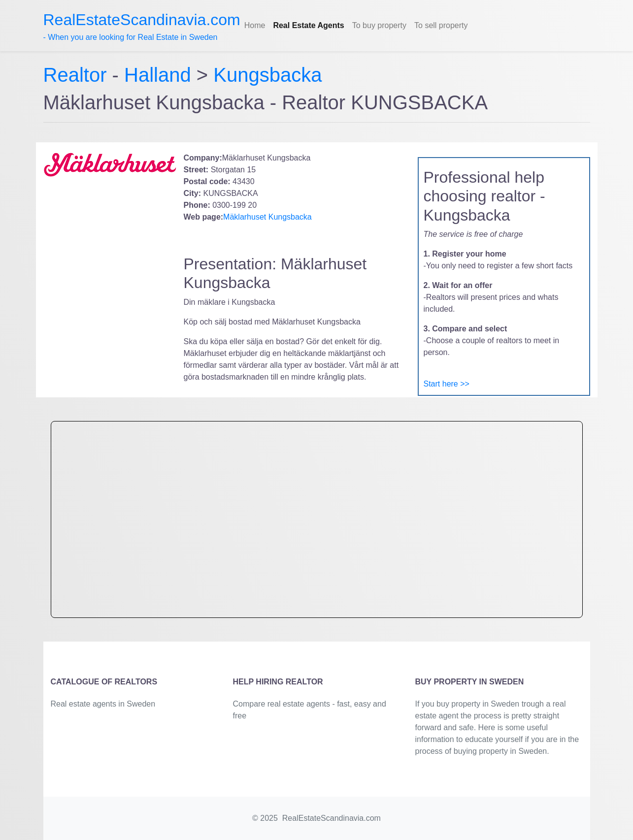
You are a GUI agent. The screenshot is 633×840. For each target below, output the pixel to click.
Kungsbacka (267, 75)
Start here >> (447, 384)
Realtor (78, 75)
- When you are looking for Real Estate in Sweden (142, 26)
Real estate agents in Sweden (103, 704)
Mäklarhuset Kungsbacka (267, 217)
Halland (158, 75)
